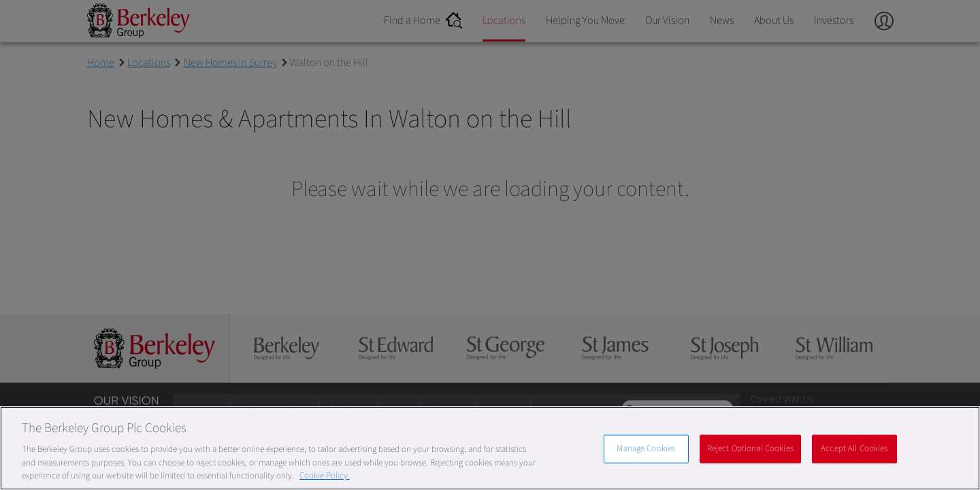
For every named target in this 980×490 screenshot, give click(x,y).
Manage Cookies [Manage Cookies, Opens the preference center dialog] (646, 448)
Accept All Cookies (854, 448)
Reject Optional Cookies (750, 448)
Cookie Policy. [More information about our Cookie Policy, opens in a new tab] (325, 476)
